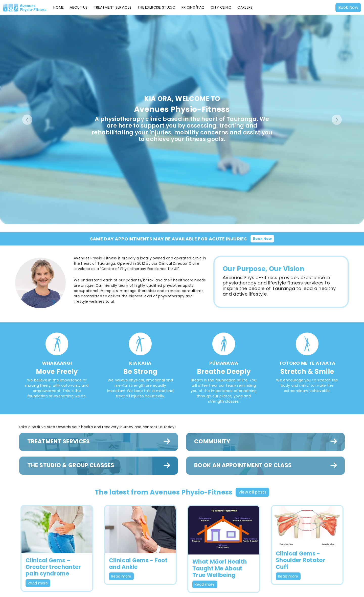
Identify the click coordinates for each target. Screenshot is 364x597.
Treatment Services (113, 7)
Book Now (348, 7)
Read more (38, 583)
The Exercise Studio (156, 7)
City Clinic (221, 7)
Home (59, 7)
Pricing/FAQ (193, 7)
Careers (245, 7)
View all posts (252, 492)
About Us (79, 7)
